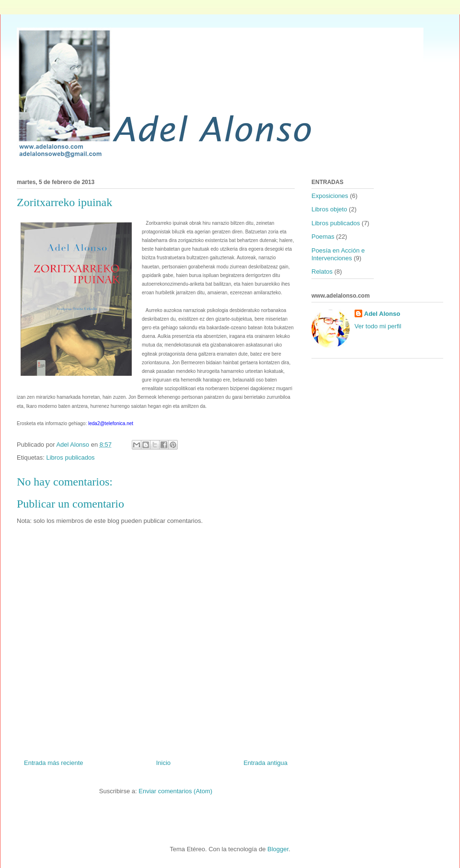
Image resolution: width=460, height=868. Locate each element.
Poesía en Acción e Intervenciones (338, 254)
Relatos (322, 272)
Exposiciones (330, 196)
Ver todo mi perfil (378, 326)
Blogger (278, 849)
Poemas (323, 237)
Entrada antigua (265, 763)
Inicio (163, 763)
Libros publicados (70, 457)
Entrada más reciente (54, 763)
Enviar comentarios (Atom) (175, 791)
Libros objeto (329, 209)
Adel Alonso (382, 314)
